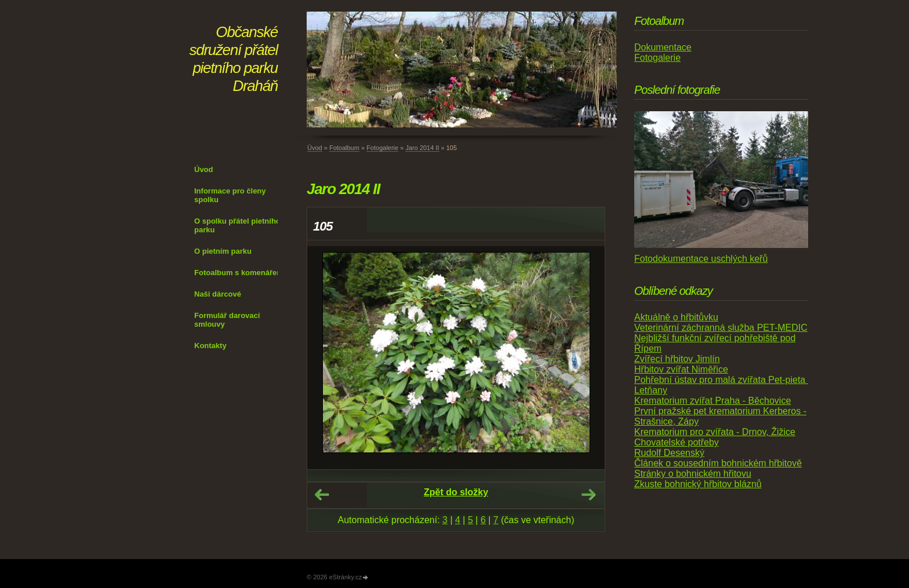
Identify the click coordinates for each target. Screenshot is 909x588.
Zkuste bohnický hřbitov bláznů (698, 484)
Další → (588, 495)
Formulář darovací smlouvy (227, 320)
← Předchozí (322, 495)
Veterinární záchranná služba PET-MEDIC (721, 328)
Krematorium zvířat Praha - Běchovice (712, 401)
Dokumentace (663, 47)
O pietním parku (223, 251)
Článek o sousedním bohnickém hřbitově (718, 463)
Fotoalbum (344, 148)
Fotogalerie (382, 148)
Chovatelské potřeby (677, 442)
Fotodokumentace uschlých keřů (701, 259)
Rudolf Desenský (669, 453)
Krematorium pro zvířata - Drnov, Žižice (715, 432)
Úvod (204, 169)
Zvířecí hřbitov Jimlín (677, 359)
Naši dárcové (218, 294)
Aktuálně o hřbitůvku (676, 317)
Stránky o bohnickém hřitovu (693, 474)
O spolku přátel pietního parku (237, 225)
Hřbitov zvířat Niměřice (681, 369)
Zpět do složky (456, 492)
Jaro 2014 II (422, 148)
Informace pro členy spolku (230, 195)
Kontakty (210, 346)
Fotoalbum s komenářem (239, 273)
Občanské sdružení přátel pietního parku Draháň (234, 59)
